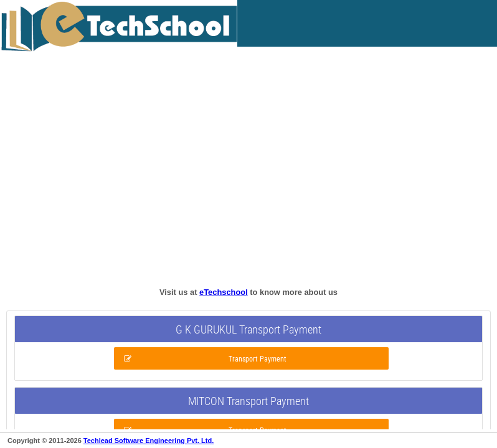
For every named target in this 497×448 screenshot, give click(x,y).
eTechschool (224, 292)
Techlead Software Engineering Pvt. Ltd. (149, 441)
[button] (252, 358)
